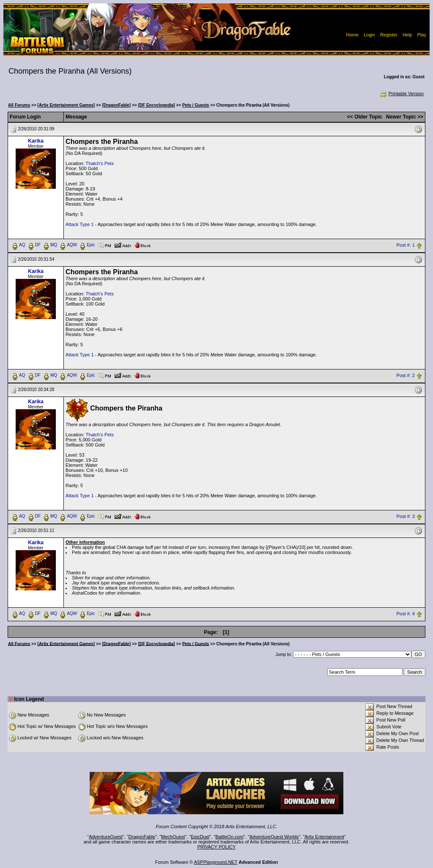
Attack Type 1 (79, 224)
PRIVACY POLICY (217, 847)
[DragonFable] (116, 105)
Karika (36, 141)
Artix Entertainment (324, 837)
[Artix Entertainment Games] (66, 105)
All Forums (19, 105)
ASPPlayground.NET (216, 862)
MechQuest (173, 837)
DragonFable (142, 837)
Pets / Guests (196, 105)
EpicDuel (200, 837)
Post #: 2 (405, 375)
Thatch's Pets (100, 163)
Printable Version (401, 94)
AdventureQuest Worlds (274, 837)
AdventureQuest (106, 837)
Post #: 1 (405, 245)
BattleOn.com (229, 837)
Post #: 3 (405, 516)
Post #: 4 (405, 614)
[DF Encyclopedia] (156, 105)
